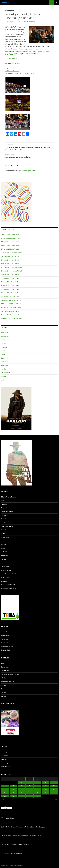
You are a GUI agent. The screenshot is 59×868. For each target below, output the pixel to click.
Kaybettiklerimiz (6, 552)
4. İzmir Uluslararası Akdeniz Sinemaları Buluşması (28, 827)
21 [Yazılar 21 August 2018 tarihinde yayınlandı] (13, 793)
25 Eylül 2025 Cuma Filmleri (10, 311)
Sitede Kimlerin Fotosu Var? (10, 574)
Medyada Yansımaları (8, 682)
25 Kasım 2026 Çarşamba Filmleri (11, 318)
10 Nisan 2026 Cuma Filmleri (10, 260)
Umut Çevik (5, 844)
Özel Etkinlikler (10, 11)
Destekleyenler (6, 519)
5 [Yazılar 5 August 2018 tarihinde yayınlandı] (54, 782)
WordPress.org (6, 766)
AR (2, 818)
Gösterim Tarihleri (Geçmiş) (20, 844)
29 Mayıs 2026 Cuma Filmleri (10, 293)
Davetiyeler (5, 515)
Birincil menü (57, 2)
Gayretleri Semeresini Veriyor (10, 674)
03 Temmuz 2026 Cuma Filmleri (11, 300)
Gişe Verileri (5, 362)
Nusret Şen (4, 643)
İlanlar (3, 548)
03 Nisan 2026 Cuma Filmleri (10, 256)
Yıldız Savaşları (5, 700)
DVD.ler (4, 343)
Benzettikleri (5, 336)
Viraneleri (4, 696)
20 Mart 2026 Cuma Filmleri (10, 245)
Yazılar (3, 380)
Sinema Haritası (6, 570)
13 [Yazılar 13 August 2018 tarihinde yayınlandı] (5, 789)
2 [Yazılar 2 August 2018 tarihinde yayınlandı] (30, 782)
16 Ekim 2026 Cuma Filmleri (10, 315)
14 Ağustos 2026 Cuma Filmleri (11, 307)
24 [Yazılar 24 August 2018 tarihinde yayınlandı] (38, 793)
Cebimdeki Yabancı (12, 71)
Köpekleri (4, 678)
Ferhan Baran (5, 632)
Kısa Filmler (5, 365)
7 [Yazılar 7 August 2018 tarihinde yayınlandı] (13, 786)
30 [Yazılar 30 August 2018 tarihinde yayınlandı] (29, 796)
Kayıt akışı (4, 759)
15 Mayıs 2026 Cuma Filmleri (10, 286)
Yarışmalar (4, 581)
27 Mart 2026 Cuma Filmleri (10, 249)
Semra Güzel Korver (7, 646)
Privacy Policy (5, 866)
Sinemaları (4, 689)
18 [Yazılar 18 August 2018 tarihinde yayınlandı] (46, 789)
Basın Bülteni (12, 59)
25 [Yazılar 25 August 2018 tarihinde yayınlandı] (46, 793)
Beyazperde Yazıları (7, 512)
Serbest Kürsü (5, 650)
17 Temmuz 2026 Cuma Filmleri (11, 304)
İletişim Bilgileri (16, 853)
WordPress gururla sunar (17, 866)
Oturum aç (4, 756)
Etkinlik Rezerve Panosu (8, 497)
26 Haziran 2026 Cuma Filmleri (11, 297)
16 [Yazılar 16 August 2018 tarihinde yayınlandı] (29, 789)
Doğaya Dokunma (7, 340)
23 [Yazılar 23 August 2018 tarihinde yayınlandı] (29, 793)
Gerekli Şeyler (5, 358)
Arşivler (3, 806)
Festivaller (4, 347)
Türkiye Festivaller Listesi (9, 585)
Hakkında (4, 544)
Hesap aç (4, 752)
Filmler (3, 351)
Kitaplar (3, 369)
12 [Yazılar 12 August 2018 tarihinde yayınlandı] (54, 786)
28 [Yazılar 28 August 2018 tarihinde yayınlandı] (13, 796)
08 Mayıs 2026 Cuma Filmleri (10, 282)
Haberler (4, 541)
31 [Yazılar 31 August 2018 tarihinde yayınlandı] (38, 796)
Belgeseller (4, 332)
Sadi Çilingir (22, 22)
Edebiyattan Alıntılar (7, 526)
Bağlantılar (4, 504)
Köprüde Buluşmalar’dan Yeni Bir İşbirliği (30, 156)
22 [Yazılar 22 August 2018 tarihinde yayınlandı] (21, 793)
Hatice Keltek (5, 635)
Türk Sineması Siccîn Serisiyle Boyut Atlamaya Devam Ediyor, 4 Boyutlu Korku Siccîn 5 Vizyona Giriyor (30, 147)
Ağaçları (4, 663)
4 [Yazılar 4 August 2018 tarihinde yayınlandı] (46, 782)
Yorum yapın (32, 22)
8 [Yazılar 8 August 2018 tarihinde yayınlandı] (21, 786)
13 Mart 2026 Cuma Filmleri (10, 242)
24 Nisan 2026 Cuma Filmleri (10, 275)
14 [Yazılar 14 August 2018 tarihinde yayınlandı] (13, 789)
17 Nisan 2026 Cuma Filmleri (10, 264)
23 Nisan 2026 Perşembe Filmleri (11, 271)
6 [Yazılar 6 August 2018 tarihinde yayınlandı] (5, 786)
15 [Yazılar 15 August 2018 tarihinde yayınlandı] (21, 789)
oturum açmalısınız (28, 171)
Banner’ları (4, 667)
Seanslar (4, 376)
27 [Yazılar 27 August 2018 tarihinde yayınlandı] (5, 796)
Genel (3, 354)
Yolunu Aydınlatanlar (7, 704)
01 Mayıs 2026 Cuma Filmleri (10, 278)
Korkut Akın (5, 639)
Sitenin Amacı (5, 577)
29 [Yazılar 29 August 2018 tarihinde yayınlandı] (21, 796)
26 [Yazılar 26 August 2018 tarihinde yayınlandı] (54, 793)
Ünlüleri (3, 693)
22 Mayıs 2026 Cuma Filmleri (10, 289)
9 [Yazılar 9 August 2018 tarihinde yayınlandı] (30, 786)
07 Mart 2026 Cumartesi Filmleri (11, 238)
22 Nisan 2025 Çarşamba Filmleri (11, 267)
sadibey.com (6, 2)
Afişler (3, 501)
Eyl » (56, 799)
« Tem (3, 799)
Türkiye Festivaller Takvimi (9, 588)
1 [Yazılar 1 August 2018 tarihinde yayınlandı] (21, 782)
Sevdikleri (4, 685)
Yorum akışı (5, 763)
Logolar (3, 563)
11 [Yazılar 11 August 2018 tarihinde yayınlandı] (46, 786)
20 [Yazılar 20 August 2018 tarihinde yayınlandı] (5, 793)
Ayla (12, 54)
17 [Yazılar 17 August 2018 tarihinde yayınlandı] (38, 789)
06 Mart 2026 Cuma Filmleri (10, 234)
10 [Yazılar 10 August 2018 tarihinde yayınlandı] (38, 786)
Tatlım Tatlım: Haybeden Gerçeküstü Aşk (20, 73)
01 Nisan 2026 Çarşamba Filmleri (11, 253)
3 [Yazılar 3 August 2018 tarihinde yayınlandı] (38, 782)
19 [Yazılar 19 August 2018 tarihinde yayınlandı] (54, 789)
